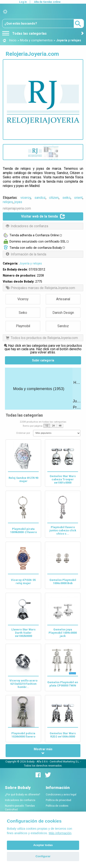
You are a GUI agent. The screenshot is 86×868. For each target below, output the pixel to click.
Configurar (43, 856)
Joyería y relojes (31, 263)
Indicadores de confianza (20, 800)
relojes (8, 202)
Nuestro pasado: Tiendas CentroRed (20, 808)
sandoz (40, 198)
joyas (18, 202)
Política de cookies (57, 806)
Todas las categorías (24, 33)
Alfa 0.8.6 (42, 762)
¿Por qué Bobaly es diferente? (22, 795)
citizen (54, 198)
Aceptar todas (43, 845)
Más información (60, 833)
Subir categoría (43, 360)
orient (78, 198)
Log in (23, 2)
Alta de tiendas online (47, 2)
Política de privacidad (58, 800)
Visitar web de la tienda (43, 216)
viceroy (26, 198)
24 (53, 426)
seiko (66, 198)
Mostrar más (43, 751)
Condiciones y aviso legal (61, 795)
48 (60, 426)
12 (47, 426)
